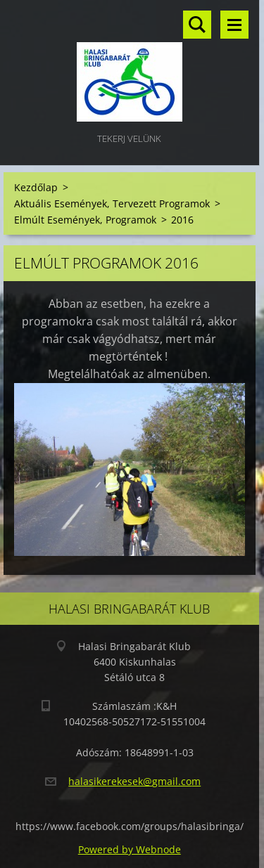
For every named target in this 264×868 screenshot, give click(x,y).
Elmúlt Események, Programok (85, 220)
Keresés (197, 25)
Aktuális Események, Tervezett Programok (112, 203)
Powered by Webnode (130, 849)
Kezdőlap (36, 187)
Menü (234, 25)
